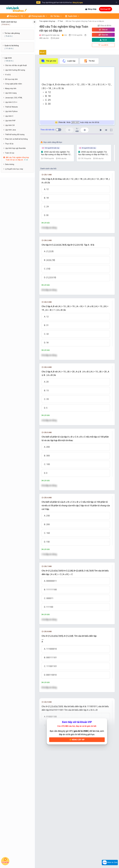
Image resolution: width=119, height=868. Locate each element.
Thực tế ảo (9, 144)
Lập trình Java (10, 130)
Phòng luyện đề (38, 16)
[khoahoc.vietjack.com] (16, 9)
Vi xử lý (8, 75)
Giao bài (103, 35)
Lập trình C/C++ (11, 102)
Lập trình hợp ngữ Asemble (15, 148)
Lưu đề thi (103, 45)
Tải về (103, 40)
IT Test (60, 21)
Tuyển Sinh (72, 16)
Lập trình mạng (11, 93)
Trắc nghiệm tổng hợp (47, 21)
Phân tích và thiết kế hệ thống (16, 139)
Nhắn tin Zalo (110, 863)
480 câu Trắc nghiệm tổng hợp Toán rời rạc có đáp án (85, 21)
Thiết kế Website (11, 107)
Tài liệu (56, 16)
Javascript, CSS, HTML (14, 98)
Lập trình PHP (10, 121)
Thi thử (89, 61)
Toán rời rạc (10, 153)
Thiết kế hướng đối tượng (15, 134)
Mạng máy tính (11, 88)
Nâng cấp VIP (77, 740)
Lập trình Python (11, 111)
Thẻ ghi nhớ (49, 61)
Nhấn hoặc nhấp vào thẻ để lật (77, 122)
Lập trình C (9, 116)
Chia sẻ (103, 30)
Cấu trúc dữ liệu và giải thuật (16, 65)
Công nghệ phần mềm (14, 84)
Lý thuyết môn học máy (14, 169)
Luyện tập (69, 61)
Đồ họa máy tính (11, 79)
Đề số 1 (43, 52)
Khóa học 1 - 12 (16, 16)
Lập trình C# (10, 125)
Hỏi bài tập (5, 861)
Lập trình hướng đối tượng (15, 70)
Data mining (10, 164)
